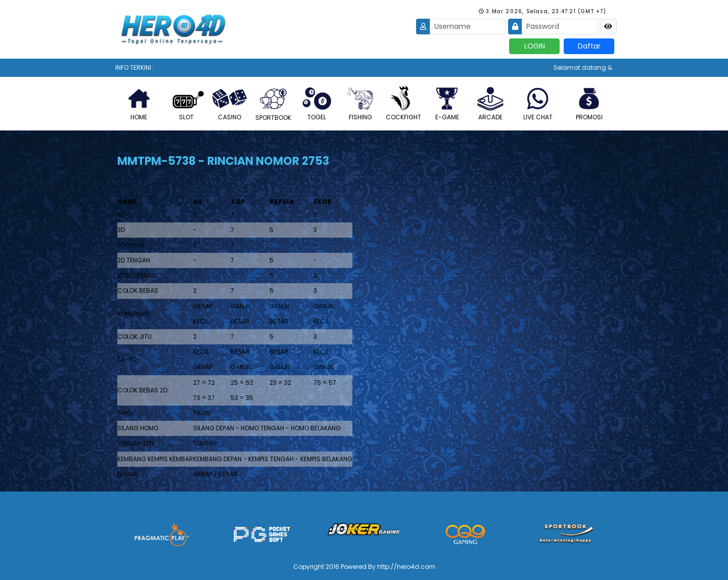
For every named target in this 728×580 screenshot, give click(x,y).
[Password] (560, 27)
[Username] (468, 27)
